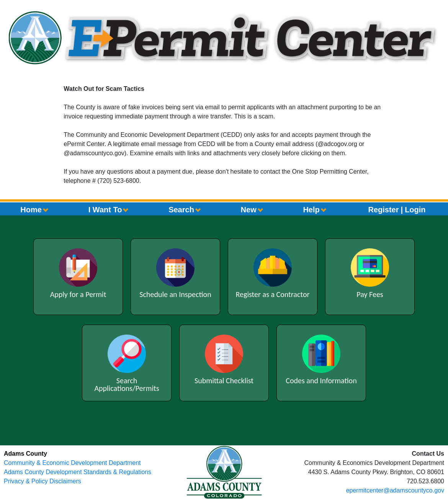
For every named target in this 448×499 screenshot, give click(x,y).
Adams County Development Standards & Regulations (78, 472)
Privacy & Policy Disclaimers (43, 481)
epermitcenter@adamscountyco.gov (395, 490)
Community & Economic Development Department (72, 463)
